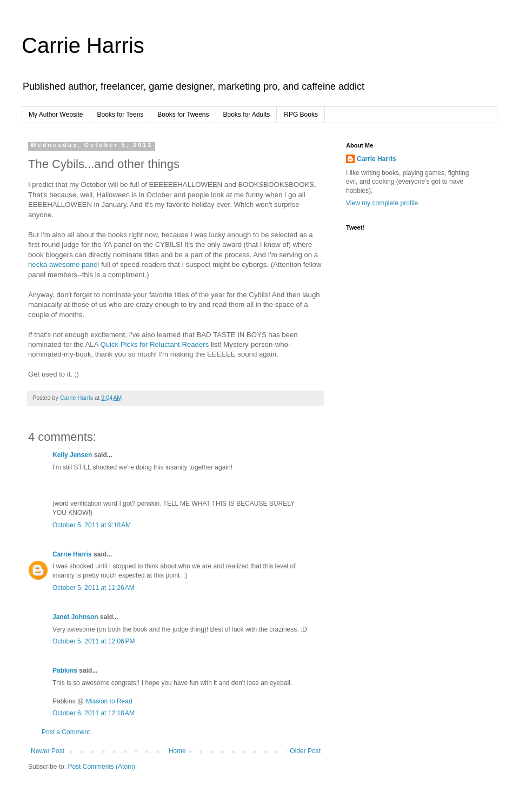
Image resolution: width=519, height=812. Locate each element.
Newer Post (48, 751)
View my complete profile (382, 203)
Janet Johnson (75, 617)
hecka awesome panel (64, 264)
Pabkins (65, 670)
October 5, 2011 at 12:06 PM (94, 641)
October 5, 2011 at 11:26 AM (94, 588)
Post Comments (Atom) (101, 767)
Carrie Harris (83, 45)
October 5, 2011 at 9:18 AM (92, 525)
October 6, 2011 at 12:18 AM (94, 713)
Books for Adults (247, 115)
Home (177, 751)
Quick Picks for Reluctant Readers (154, 344)
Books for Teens (121, 115)
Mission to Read (109, 701)
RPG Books (301, 115)
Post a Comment (66, 732)
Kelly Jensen (72, 455)
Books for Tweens (183, 115)
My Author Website (56, 115)
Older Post (305, 751)
